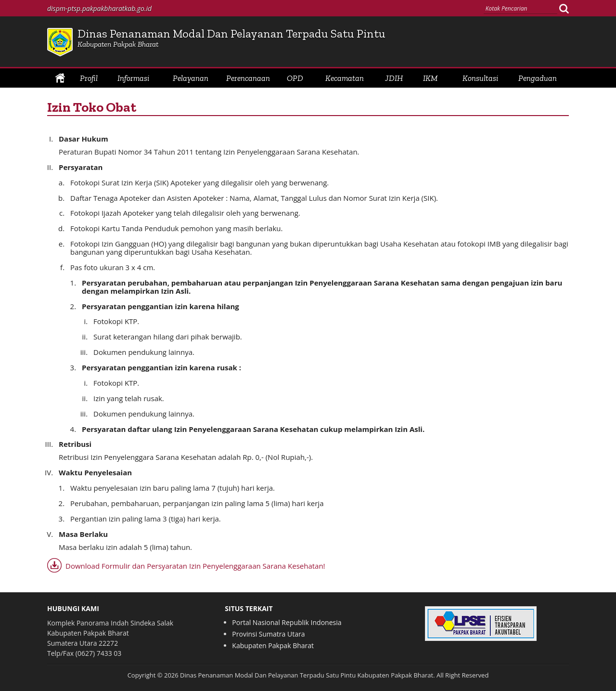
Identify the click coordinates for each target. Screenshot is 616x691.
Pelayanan (191, 78)
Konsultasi (480, 78)
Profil (89, 78)
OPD (295, 78)
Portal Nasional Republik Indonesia (287, 622)
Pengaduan (538, 78)
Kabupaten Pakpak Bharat (273, 645)
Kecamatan (345, 78)
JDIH (394, 78)
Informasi (133, 78)
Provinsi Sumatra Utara (268, 634)
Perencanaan (248, 78)
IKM (430, 78)
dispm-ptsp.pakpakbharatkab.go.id (99, 8)
